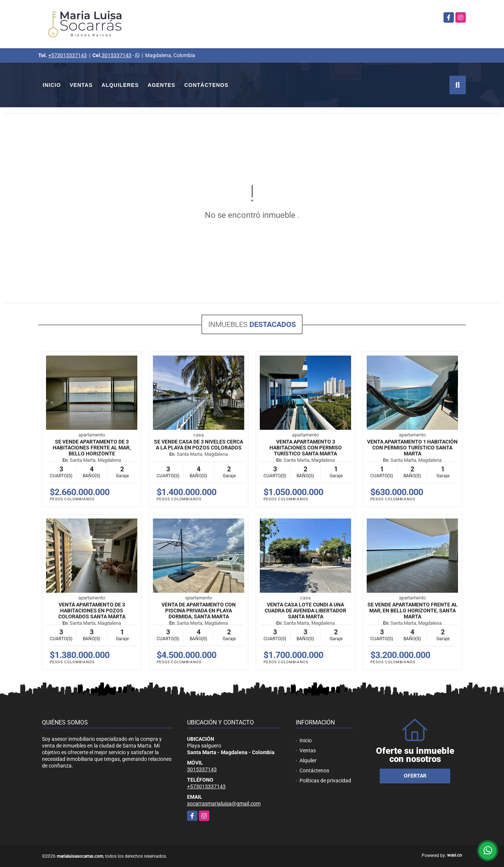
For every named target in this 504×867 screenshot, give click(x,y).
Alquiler (308, 760)
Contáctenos (206, 85)
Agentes (162, 85)
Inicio (52, 85)
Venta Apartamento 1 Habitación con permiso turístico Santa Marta (412, 448)
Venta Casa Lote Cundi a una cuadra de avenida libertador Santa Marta (305, 611)
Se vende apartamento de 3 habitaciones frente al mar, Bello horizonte (92, 448)
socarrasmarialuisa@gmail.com (224, 804)
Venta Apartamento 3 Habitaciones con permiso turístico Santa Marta (306, 448)
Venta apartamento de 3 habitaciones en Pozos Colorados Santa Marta (92, 611)
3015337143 (117, 55)
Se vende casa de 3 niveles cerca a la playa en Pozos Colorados (199, 445)
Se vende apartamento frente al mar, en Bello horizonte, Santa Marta (413, 611)
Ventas (81, 85)
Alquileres (120, 85)
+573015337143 (68, 55)
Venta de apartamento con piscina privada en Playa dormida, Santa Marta (199, 611)
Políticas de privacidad (325, 781)
